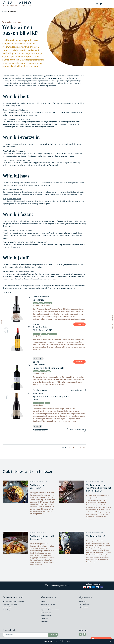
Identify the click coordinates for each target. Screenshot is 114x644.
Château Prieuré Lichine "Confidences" (16, 110)
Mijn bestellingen (84, 604)
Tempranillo (44, 334)
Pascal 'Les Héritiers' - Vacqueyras (14, 151)
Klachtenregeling (46, 613)
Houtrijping (37, 334)
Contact (43, 601)
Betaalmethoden (46, 607)
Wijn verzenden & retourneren (50, 610)
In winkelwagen (79, 324)
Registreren (82, 601)
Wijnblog (5, 12)
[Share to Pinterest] (77, 447)
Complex (36, 403)
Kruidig (35, 303)
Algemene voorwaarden (48, 604)
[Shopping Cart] (102, 4)
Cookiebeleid (45, 619)
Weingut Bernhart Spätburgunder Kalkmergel (18, 271)
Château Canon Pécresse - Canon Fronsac (16, 160)
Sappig (48, 371)
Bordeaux (36, 371)
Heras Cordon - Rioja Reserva (13, 189)
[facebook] (80, 634)
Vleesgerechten (48, 303)
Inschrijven (53, 635)
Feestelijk (42, 371)
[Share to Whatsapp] (84, 447)
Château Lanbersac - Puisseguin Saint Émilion (18, 231)
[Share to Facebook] (70, 447)
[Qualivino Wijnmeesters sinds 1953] (17, 4)
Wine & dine (13, 12)
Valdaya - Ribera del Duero (12, 199)
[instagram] (84, 634)
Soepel (41, 303)
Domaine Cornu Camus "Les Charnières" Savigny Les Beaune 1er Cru (26, 242)
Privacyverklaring (46, 616)
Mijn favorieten (83, 607)
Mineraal (48, 403)
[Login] (97, 4)
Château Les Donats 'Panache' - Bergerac (16, 119)
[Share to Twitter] (73, 447)
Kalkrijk (42, 403)
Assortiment (44, 621)
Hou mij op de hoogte (76, 390)
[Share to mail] (80, 447)
